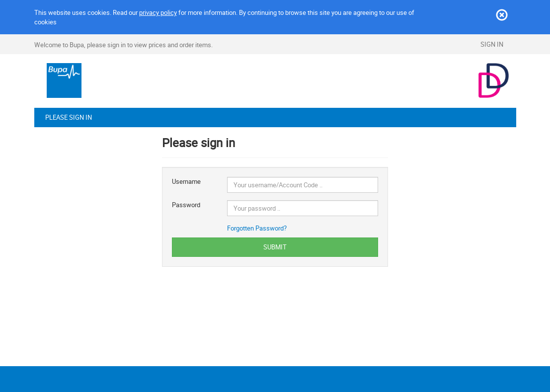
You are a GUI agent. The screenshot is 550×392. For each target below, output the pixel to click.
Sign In (492, 44)
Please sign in (69, 117)
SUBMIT (275, 247)
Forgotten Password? (257, 228)
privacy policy (158, 12)
